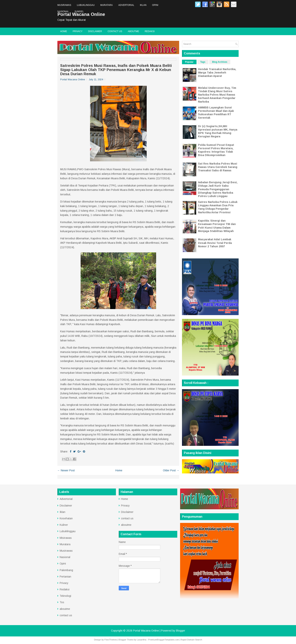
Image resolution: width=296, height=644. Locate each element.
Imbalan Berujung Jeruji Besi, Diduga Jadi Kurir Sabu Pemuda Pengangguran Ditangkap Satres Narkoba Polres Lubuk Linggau (218, 189)
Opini (155, 5)
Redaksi (150, 31)
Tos (62, 602)
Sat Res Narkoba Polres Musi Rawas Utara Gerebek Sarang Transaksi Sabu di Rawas (218, 167)
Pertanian (65, 577)
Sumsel (79, 12)
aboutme (133, 31)
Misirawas (66, 538)
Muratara (106, 5)
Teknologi (65, 596)
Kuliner (64, 525)
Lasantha (142, 640)
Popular (189, 62)
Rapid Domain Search (191, 640)
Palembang (66, 570)
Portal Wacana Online (146, 631)
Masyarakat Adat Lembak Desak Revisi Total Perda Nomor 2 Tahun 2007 (215, 243)
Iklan (143, 5)
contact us (115, 31)
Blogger (181, 631)
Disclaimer (95, 31)
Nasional (63, 12)
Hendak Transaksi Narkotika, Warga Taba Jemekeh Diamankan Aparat (217, 73)
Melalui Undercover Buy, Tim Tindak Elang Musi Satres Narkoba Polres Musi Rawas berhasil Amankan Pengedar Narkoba (217, 95)
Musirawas (64, 5)
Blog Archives (220, 62)
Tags (203, 62)
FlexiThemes (111, 640)
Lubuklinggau (86, 5)
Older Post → (171, 470)
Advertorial (126, 5)
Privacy (78, 31)
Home (64, 31)
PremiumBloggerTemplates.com (164, 640)
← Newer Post (66, 470)
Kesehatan (66, 518)
